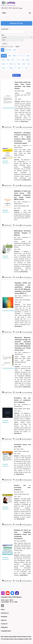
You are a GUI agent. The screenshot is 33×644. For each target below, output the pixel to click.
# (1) (26, 68)
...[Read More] (24, 121)
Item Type (8, 50)
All (3, 50)
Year (15, 50)
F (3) (28, 56)
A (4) (9, 56)
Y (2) (19, 68)
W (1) (11, 68)
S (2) (24, 64)
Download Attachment (8, 108)
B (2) (14, 56)
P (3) (11, 64)
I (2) (13, 60)
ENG (6, 8)
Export (16, 75)
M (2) (28, 60)
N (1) (3, 64)
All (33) (4, 56)
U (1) (3, 68)
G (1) (3, 60)
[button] (5, 44)
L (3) (23, 60)
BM (2, 8)
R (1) (19, 64)
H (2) (8, 60)
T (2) (28, 64)
